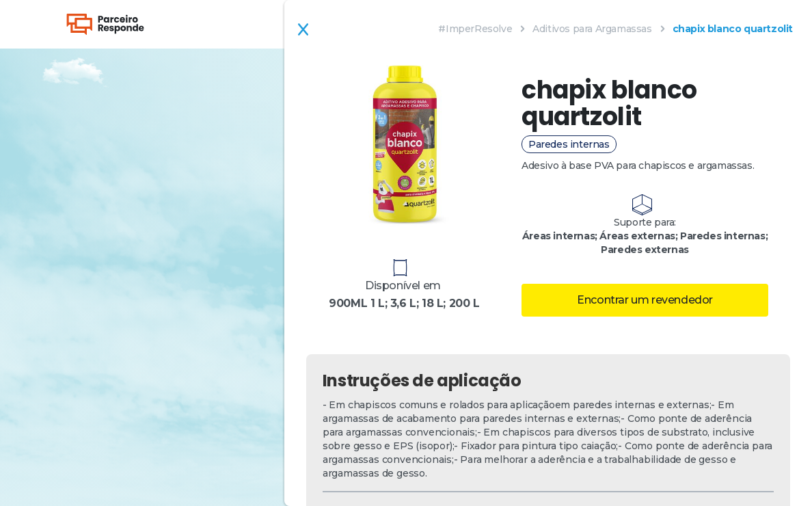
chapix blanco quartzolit (733, 29)
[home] (105, 24)
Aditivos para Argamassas (592, 29)
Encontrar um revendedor (645, 300)
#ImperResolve (475, 29)
